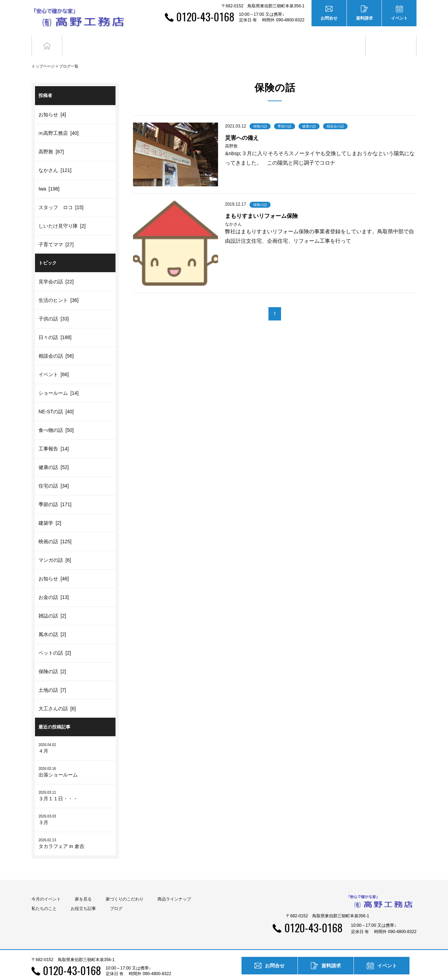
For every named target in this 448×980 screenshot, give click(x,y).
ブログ (391, 39)
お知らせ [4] (52, 102)
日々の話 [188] (55, 325)
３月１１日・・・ (75, 783)
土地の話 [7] (52, 677)
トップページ (43, 54)
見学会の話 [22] (56, 269)
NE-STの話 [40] (56, 399)
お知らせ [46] (54, 566)
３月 (75, 807)
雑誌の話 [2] (52, 603)
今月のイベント (46, 886)
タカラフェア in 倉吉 (75, 831)
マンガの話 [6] (55, 547)
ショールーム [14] (58, 380)
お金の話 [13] (54, 585)
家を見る (83, 886)
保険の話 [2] (52, 659)
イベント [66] (54, 362)
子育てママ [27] (56, 232)
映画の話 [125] (55, 529)
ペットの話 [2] (55, 640)
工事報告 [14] (54, 436)
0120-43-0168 (205, 17)
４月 (75, 735)
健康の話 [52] (54, 455)
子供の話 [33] (54, 306)
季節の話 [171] (55, 492)
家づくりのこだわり (125, 886)
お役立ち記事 (341, 39)
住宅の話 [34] (54, 473)
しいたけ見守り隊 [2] (62, 213)
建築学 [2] (50, 510)
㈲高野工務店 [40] (58, 120)
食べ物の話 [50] (56, 417)
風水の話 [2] (52, 622)
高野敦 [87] (51, 139)
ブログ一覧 (69, 54)
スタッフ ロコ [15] (61, 194)
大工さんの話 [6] (57, 696)
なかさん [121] (55, 157)
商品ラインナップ (174, 886)
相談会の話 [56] (56, 343)
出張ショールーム (75, 759)
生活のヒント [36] (58, 288)
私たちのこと (44, 896)
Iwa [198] (49, 176)
